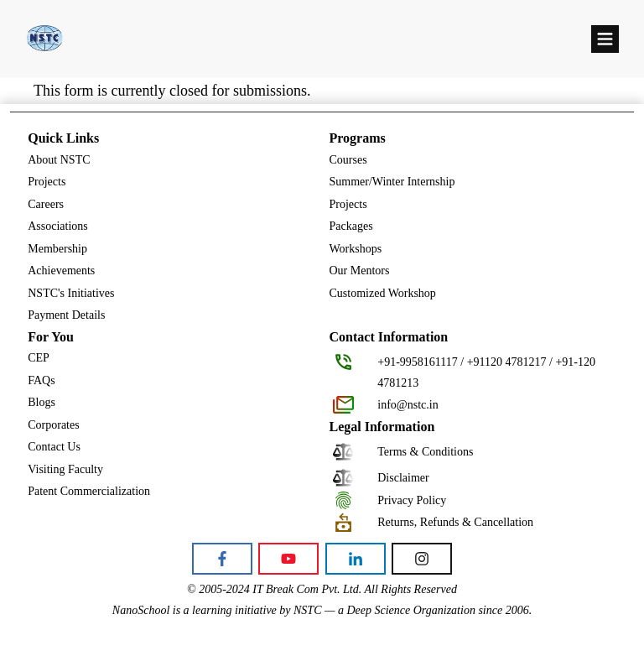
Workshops (356, 249)
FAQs (41, 380)
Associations (58, 226)
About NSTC (59, 160)
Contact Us (54, 447)
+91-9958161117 (418, 362)
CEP (39, 358)
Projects (47, 182)
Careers (46, 204)
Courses (348, 160)
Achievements (61, 271)
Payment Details (66, 315)
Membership (57, 249)
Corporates (53, 425)
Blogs (42, 402)
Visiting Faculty (65, 469)
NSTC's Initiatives (71, 293)
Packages (351, 226)
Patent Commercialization (89, 491)
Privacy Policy (412, 500)
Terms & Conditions (425, 452)
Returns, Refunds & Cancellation (455, 522)
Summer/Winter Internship (392, 182)
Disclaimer (403, 478)
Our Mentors (360, 271)
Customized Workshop (383, 293)
